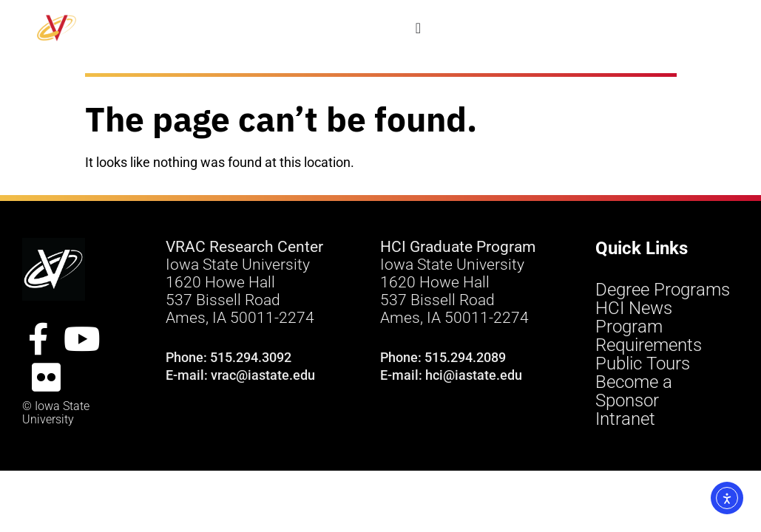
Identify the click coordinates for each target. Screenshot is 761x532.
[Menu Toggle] (419, 28)
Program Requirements (649, 336)
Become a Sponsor (634, 392)
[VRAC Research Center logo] (54, 269)
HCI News (634, 308)
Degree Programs (663, 290)
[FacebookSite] (38, 339)
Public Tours (643, 364)
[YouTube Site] (82, 339)
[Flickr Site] (46, 378)
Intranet (625, 419)
